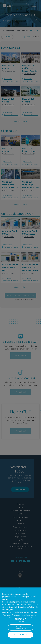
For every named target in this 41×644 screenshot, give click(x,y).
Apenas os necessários (21, 627)
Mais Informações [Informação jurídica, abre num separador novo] (29, 615)
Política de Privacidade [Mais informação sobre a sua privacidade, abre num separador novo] (12, 615)
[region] (20, 616)
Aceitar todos (20, 635)
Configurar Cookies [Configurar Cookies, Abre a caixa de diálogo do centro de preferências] (20, 620)
